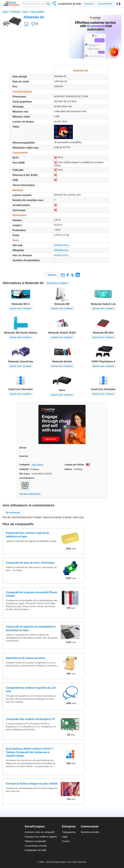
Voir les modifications (30, 494)
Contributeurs (27, 478)
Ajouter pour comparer (57, 283)
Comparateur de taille (70, 4)
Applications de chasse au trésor (26, 658)
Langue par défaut (74, 465)
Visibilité (24, 469)
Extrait (23, 448)
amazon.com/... (62, 255)
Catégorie (24, 465)
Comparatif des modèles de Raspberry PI (30, 719)
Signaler (52, 275)
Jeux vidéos (38, 12)
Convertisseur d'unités (36, 846)
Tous (5, 12)
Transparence (69, 832)
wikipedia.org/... (62, 250)
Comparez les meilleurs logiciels (41, 837)
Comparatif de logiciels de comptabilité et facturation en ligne (31, 628)
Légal (65, 837)
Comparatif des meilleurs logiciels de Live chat (31, 689)
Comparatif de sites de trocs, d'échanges (30, 563)
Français (118, 4)
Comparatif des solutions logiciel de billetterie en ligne (27, 535)
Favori (26, 24)
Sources (24, 456)
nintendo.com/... (62, 245)
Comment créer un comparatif (40, 832)
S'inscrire (89, 4)
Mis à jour (25, 474)
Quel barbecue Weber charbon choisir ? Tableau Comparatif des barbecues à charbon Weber (30, 752)
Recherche (48, 4)
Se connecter (105, 4)
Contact (66, 841)
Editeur (68, 469)
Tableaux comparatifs (35, 841)
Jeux (25, 12)
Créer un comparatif (54, 4)
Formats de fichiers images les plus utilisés (32, 784)
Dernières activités (90, 832)
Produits (15, 12)
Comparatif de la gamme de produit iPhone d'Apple (31, 594)
